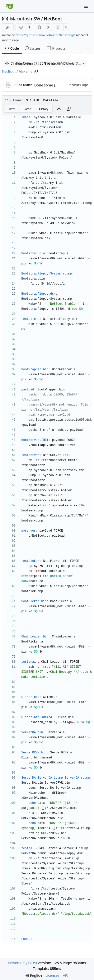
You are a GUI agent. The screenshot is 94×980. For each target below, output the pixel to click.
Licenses (52, 975)
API (66, 975)
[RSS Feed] (8, 27)
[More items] (88, 48)
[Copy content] (69, 109)
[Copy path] (36, 72)
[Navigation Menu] (86, 6)
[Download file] (59, 109)
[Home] (10, 6)
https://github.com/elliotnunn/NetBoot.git (45, 35)
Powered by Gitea (22, 963)
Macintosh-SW (25, 19)
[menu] (34, 976)
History (44, 109)
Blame (27, 109)
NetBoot (53, 19)
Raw (12, 109)
